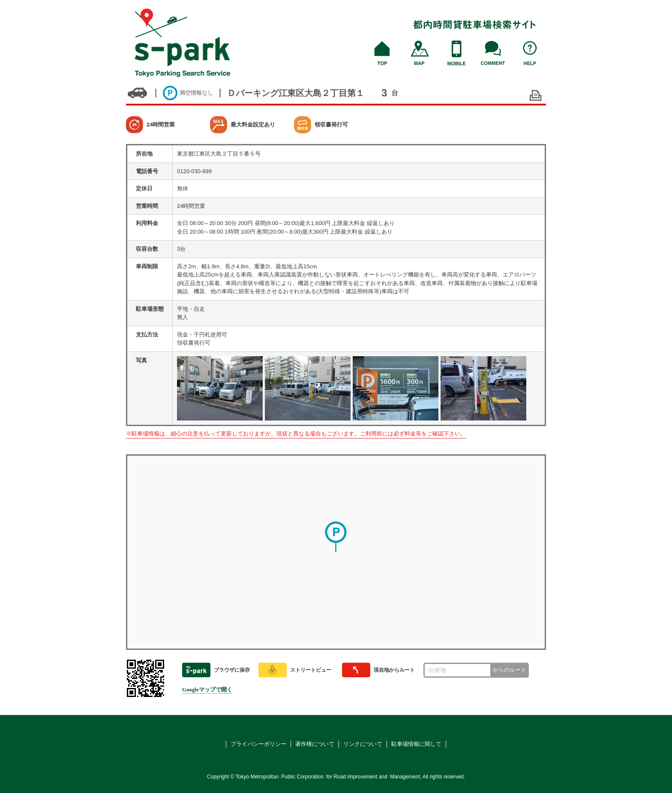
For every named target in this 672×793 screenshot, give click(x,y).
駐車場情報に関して (416, 744)
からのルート (510, 670)
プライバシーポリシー (258, 744)
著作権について (315, 744)
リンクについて (363, 744)
